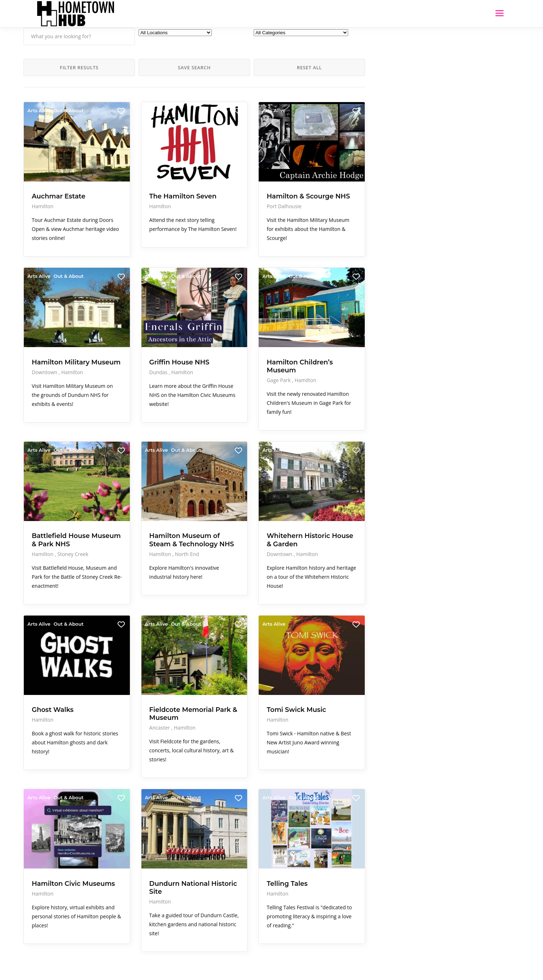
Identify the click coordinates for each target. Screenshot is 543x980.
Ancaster (133, 705)
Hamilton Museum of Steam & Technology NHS (153, 517)
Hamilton (43, 186)
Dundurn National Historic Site (152, 853)
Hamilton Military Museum (61, 342)
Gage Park (225, 364)
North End (160, 535)
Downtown (45, 356)
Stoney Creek (73, 535)
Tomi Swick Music (242, 679)
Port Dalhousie (229, 194)
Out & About (68, 110)
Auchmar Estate (59, 176)
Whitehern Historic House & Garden (240, 517)
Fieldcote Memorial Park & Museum (150, 687)
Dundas (132, 348)
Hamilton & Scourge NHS (234, 180)
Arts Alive (39, 110)
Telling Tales (233, 849)
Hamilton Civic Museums (56, 853)
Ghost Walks (53, 679)
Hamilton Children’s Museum (229, 346)
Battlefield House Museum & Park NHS (61, 517)
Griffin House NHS (152, 338)
